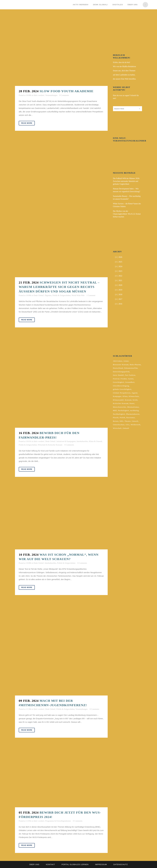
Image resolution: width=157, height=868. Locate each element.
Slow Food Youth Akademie (67, 91)
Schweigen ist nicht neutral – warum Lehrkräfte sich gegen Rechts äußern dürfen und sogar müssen (59, 287)
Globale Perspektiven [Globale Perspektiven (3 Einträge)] (122, 393)
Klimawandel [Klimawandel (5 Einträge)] (118, 400)
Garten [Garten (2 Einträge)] (131, 379)
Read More (27, 123)
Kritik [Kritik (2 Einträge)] (135, 400)
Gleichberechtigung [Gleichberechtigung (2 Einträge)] (121, 386)
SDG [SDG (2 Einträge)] (121, 421)
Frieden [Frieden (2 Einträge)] (124, 379)
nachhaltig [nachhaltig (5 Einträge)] (134, 410)
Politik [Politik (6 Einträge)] (122, 418)
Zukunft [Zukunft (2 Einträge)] (126, 428)
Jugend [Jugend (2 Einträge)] (134, 393)
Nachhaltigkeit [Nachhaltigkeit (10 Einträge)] (119, 414)
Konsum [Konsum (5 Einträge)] (128, 400)
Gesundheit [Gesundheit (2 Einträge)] (130, 382)
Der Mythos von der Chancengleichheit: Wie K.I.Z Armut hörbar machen (127, 214)
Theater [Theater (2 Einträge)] (128, 421)
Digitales (48, 295)
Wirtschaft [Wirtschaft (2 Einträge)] (117, 428)
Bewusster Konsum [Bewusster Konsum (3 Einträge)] (121, 365)
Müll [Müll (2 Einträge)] (115, 410)
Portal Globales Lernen (75, 864)
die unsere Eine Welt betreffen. (125, 79)
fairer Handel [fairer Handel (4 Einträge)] (118, 375)
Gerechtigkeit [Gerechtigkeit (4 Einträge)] (119, 382)
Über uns (34, 864)
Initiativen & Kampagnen (66, 441)
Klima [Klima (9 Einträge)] (125, 396)
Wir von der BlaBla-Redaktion (125, 67)
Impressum (101, 864)
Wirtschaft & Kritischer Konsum (50, 445)
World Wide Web (78, 295)
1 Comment (91, 295)
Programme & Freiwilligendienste (58, 821)
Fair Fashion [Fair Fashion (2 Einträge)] (130, 375)
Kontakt (50, 864)
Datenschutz (121, 864)
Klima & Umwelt (95, 441)
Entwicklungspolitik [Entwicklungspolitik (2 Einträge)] (121, 372)
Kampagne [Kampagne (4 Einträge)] (117, 396)
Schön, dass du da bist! (122, 62)
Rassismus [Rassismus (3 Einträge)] (131, 418)
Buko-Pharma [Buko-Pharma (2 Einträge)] (135, 365)
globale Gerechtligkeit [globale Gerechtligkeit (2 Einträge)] (122, 389)
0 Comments (64, 95)
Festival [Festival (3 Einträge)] (116, 379)
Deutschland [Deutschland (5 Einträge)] (118, 368)
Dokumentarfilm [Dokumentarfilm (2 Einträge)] (131, 368)
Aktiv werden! (39, 95)
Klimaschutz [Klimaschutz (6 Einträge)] (134, 396)
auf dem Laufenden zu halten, (124, 75)
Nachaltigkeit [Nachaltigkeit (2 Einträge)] (124, 410)
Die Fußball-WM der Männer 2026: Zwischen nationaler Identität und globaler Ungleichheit (126, 181)
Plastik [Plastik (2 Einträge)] (116, 418)
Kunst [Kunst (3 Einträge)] (132, 403)
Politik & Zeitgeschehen (62, 295)
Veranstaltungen (51, 95)
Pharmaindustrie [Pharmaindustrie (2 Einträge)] (133, 414)
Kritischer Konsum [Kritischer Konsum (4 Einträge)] (121, 403)
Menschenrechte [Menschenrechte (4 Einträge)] (120, 407)
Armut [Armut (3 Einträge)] (126, 361)
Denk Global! (39, 295)
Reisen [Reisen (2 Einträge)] (116, 421)
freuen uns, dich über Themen (124, 71)
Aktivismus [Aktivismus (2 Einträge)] (118, 361)
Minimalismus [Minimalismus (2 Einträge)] (133, 407)
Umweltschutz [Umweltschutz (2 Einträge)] (119, 425)
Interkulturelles (82, 441)
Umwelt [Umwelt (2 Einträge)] (135, 421)
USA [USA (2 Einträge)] (128, 425)
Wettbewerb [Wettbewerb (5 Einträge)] (135, 425)
